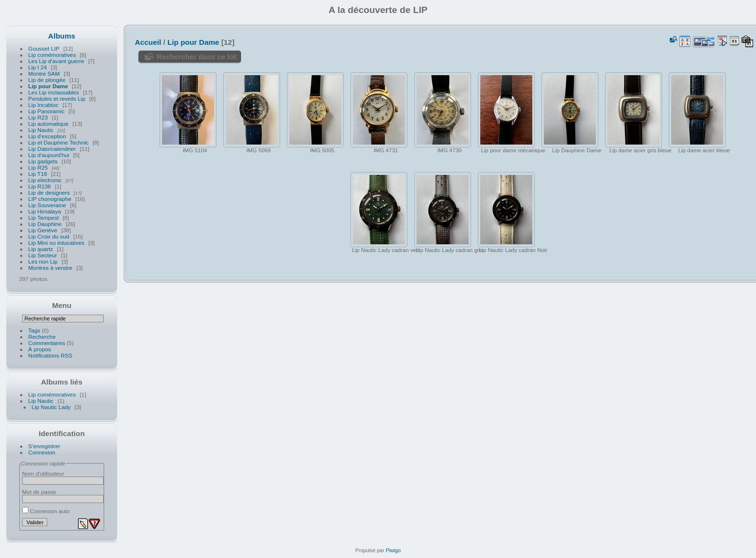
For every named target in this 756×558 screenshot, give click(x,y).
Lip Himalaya (45, 211)
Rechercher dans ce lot (196, 57)
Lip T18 (38, 174)
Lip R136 (40, 186)
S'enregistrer (44, 446)
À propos (40, 349)
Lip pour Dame (48, 86)
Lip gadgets (43, 161)
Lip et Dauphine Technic (59, 142)
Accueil (148, 42)
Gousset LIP (44, 48)
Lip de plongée (47, 80)
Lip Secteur (43, 255)
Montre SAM (44, 73)
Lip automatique (49, 124)
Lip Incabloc (44, 105)
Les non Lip (43, 261)
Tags (34, 330)
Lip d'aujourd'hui (49, 155)
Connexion (42, 452)
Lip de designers (49, 193)
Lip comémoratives (53, 55)
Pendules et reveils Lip (57, 99)
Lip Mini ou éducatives (56, 243)
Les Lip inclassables (54, 92)
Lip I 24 (38, 67)
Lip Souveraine (47, 205)
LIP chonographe (50, 199)
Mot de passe (39, 492)
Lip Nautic (41, 130)
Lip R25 (38, 167)
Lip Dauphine (45, 224)
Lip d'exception (47, 136)
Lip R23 (38, 117)
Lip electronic (46, 180)
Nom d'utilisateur (43, 473)
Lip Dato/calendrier (52, 149)
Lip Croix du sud (49, 236)
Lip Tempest (44, 218)
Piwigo (393, 550)
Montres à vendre (51, 268)
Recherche (42, 337)
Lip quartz (41, 249)
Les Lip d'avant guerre (56, 61)
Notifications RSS (51, 355)
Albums (62, 36)
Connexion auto (46, 511)
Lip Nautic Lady (51, 407)
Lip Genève (43, 230)
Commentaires (47, 343)
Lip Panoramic (47, 111)
